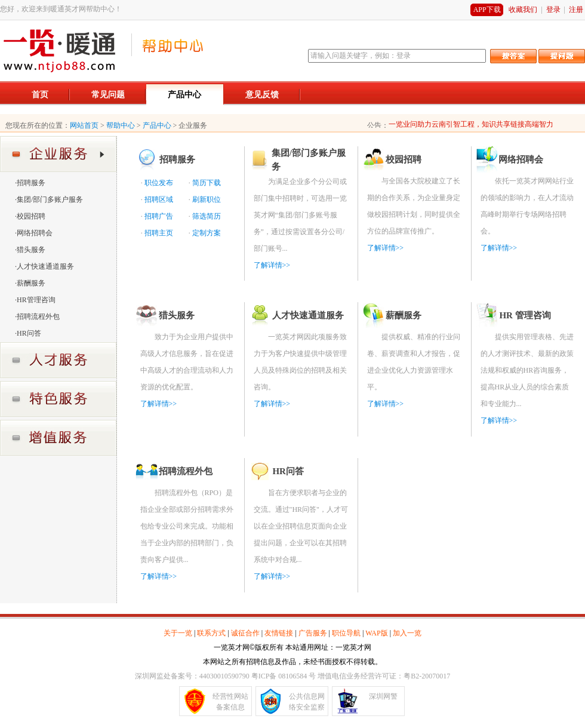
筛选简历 (207, 216)
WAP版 (376, 633)
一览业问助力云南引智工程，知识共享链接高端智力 (471, 124)
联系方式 (211, 633)
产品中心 (184, 95)
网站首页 (84, 125)
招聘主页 (159, 233)
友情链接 (279, 633)
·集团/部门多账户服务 (49, 199)
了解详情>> (272, 265)
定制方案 (207, 233)
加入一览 (407, 633)
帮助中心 (121, 125)
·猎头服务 (30, 250)
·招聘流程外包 (37, 317)
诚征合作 (245, 633)
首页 (40, 95)
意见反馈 (262, 95)
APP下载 (487, 10)
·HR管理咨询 (35, 300)
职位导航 (346, 633)
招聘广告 (159, 216)
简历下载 (207, 183)
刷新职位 (207, 199)
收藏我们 (523, 10)
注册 (576, 10)
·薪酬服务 (30, 283)
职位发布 (159, 183)
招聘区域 (159, 199)
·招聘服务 (30, 183)
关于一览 (178, 633)
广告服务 (313, 633)
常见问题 (108, 95)
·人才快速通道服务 (44, 266)
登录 (553, 10)
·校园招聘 (30, 216)
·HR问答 (28, 333)
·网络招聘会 (34, 233)
